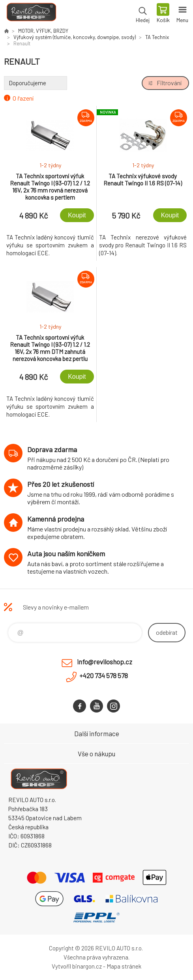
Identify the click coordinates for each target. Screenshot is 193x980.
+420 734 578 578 (104, 675)
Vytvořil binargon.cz (77, 966)
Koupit (77, 215)
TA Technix (157, 37)
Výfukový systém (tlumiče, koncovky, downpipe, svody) (75, 37)
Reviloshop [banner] (31, 14)
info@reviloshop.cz (105, 662)
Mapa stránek (124, 966)
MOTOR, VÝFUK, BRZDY (43, 31)
